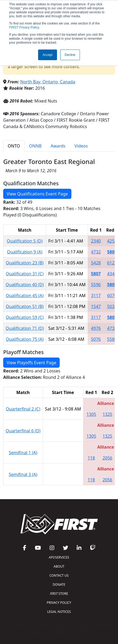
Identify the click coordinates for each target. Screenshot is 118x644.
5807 (112, 252)
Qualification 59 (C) (25, 317)
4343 (112, 274)
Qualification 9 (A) (25, 252)
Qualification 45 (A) (25, 296)
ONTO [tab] (14, 146)
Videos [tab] (81, 146)
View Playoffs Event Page (31, 363)
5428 (96, 263)
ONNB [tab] (35, 146)
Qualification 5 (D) (25, 241)
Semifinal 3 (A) (23, 474)
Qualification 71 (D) (25, 328)
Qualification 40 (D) (25, 285)
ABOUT (59, 566)
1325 (107, 414)
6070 (112, 296)
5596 (96, 285)
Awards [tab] (58, 146)
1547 (96, 306)
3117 (96, 296)
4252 (112, 241)
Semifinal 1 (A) (23, 453)
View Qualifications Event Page (37, 194)
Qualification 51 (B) (25, 306)
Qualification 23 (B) (25, 263)
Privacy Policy (24, 27)
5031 (112, 306)
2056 (107, 458)
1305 (91, 414)
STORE (59, 594)
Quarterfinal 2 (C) (23, 409)
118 (91, 458)
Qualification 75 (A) (25, 339)
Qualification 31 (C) (25, 274)
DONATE (59, 584)
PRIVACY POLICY (59, 603)
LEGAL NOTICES (59, 612)
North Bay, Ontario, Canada (48, 82)
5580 (112, 339)
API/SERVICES (59, 557)
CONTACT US (59, 575)
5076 (96, 339)
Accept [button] (48, 55)
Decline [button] (70, 55)
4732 (96, 252)
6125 (112, 263)
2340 (96, 241)
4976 (96, 328)
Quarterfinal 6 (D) (23, 431)
